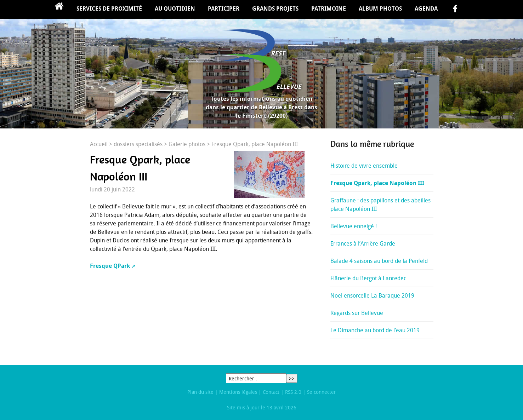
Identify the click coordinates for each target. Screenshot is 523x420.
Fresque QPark (110, 266)
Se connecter (322, 392)
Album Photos (380, 8)
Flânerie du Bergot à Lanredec (368, 278)
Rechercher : (243, 378)
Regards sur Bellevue (357, 313)
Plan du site (200, 392)
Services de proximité (109, 8)
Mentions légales (238, 392)
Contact (271, 392)
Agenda (426, 8)
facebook (455, 9)
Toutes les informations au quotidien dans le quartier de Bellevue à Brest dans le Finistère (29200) (261, 107)
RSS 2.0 (293, 392)
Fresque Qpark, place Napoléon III (377, 183)
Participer (224, 8)
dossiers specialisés (138, 144)
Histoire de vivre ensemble (364, 166)
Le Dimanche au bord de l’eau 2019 (375, 330)
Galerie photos (187, 144)
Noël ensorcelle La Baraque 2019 (372, 295)
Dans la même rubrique (372, 144)
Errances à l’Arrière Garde (363, 243)
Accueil (59, 9)
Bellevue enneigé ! (354, 226)
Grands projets (275, 8)
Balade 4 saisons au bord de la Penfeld (379, 261)
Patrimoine (329, 8)
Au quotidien (175, 8)
